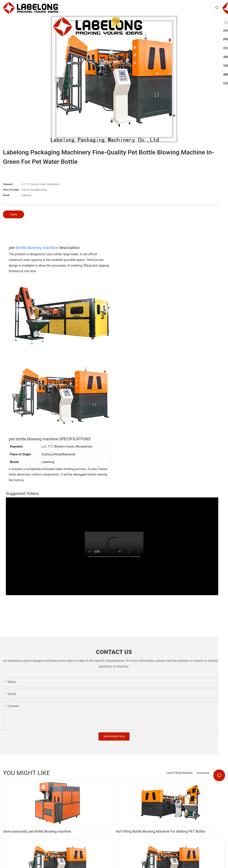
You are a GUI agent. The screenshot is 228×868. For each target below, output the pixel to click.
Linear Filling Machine (179, 773)
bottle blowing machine (37, 248)
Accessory (203, 773)
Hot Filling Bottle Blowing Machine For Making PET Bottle (160, 831)
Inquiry (13, 214)
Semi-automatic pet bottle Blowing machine (37, 831)
